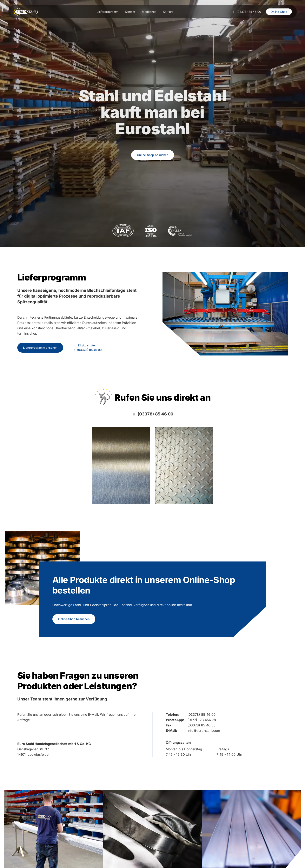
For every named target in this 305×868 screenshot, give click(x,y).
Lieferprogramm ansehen (40, 348)
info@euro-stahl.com (204, 731)
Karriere (168, 12)
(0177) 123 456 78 (202, 720)
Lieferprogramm (108, 12)
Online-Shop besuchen (153, 155)
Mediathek (149, 12)
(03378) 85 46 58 (201, 725)
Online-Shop (279, 12)
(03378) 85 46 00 (249, 12)
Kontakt (130, 12)
